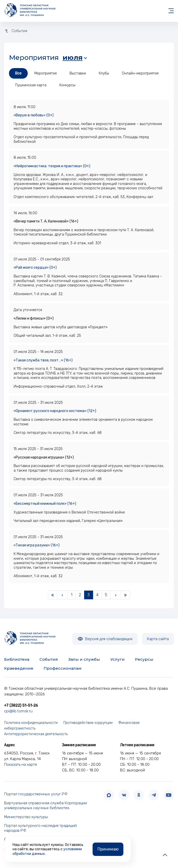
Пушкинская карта (31, 85)
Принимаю (108, 849)
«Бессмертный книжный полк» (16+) (45, 504)
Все (18, 73)
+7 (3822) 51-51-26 (21, 705)
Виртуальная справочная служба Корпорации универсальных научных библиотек (46, 805)
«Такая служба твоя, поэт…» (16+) (43, 360)
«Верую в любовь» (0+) (34, 115)
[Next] (116, 595)
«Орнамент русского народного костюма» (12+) (55, 411)
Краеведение (19, 668)
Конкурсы (67, 85)
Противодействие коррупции (88, 723)
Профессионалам (63, 668)
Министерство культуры (26, 817)
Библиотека (17, 659)
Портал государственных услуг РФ (36, 794)
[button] (165, 855)
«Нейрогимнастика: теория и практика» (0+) (52, 166)
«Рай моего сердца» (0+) (35, 268)
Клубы (104, 73)
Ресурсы (144, 659)
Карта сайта (158, 639)
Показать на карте (21, 764)
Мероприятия (46, 73)
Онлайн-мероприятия (140, 73)
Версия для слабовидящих (105, 639)
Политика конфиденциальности (31, 723)
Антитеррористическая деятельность (36, 734)
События (49, 659)
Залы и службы (84, 659)
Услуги (117, 659)
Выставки (78, 73)
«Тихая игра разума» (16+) (37, 545)
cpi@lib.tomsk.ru (18, 711)
